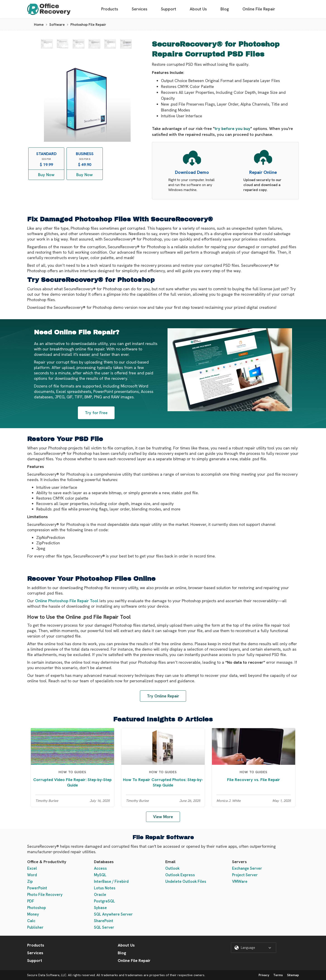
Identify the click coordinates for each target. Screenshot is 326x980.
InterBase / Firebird (111, 881)
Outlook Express (180, 875)
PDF (31, 901)
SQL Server (104, 927)
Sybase (100, 908)
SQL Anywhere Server (113, 914)
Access (100, 868)
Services (140, 9)
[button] (254, 948)
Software (57, 25)
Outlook (172, 868)
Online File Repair (259, 9)
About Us (198, 9)
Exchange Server (247, 868)
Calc (31, 921)
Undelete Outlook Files (186, 881)
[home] (49, 9)
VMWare (240, 881)
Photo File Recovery (45, 895)
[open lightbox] (47, 44)
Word (32, 875)
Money (33, 914)
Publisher (35, 927)
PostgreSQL (104, 901)
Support (169, 9)
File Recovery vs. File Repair (254, 780)
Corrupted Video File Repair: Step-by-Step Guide (72, 782)
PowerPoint (37, 888)
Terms (278, 975)
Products (110, 9)
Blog (225, 9)
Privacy (264, 975)
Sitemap (293, 975)
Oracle (100, 895)
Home (39, 25)
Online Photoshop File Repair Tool (67, 601)
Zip (30, 881)
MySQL (100, 875)
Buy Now (46, 175)
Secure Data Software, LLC (47, 975)
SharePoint (104, 921)
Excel (32, 868)
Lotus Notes (105, 888)
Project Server (245, 875)
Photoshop (37, 908)
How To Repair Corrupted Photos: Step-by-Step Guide (163, 782)
